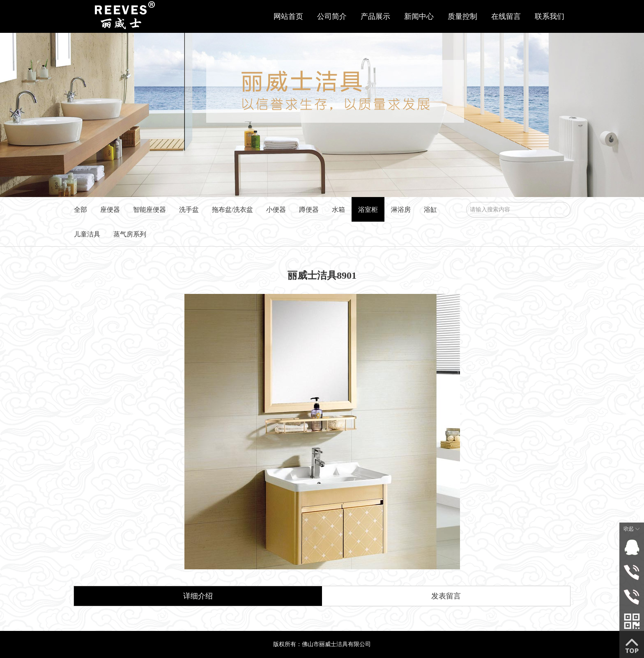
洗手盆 (189, 210)
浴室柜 (368, 210)
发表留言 (446, 596)
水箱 (338, 210)
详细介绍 (198, 596)
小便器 (276, 210)
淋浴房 (401, 210)
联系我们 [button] (550, 16)
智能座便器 (149, 210)
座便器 (110, 210)
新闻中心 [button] (419, 16)
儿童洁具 (87, 234)
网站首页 (288, 16)
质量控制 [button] (462, 16)
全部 (80, 210)
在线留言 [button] (506, 16)
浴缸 (430, 210)
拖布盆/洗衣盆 (232, 210)
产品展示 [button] (375, 16)
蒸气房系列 (130, 234)
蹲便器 (309, 210)
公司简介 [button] (332, 16)
